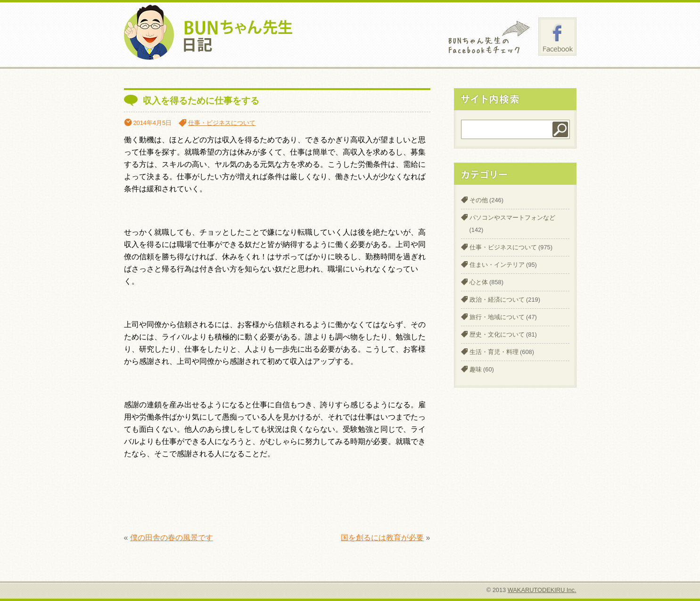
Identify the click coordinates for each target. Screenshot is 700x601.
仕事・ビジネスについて (222, 123)
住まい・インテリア (497, 265)
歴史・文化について (497, 334)
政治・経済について (497, 300)
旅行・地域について (497, 317)
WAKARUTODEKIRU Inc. (542, 590)
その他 (479, 200)
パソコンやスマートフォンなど (512, 218)
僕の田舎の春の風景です (172, 538)
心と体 (479, 282)
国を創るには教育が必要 (382, 538)
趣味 (476, 369)
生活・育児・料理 (494, 352)
